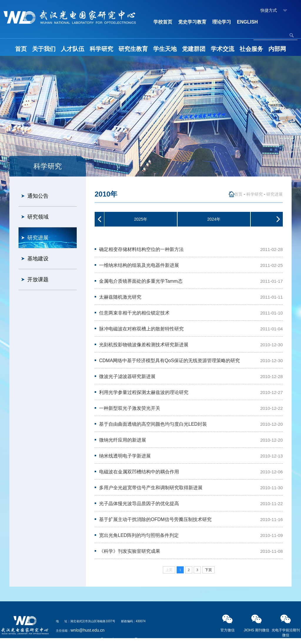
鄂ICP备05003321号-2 (121, 640)
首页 (21, 49)
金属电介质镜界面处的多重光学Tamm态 (141, 281)
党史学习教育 (192, 22)
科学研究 (101, 49)
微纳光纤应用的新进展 (123, 440)
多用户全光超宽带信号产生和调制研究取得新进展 (151, 488)
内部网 (277, 49)
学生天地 (165, 49)
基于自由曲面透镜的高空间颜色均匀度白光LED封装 (153, 424)
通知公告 (38, 196)
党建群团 (194, 49)
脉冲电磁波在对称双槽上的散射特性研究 (141, 329)
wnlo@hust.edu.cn (87, 630)
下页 (208, 570)
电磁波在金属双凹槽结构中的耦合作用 (139, 472)
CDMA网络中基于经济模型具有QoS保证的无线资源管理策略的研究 (169, 361)
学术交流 (223, 49)
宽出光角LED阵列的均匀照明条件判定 (139, 535)
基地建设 (38, 259)
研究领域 (38, 217)
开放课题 (38, 279)
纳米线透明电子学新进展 (125, 456)
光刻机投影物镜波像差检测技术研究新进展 (144, 345)
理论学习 (222, 22)
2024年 (214, 219)
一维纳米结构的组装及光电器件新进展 (139, 265)
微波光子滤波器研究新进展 (127, 376)
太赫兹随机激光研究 (120, 297)
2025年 (141, 219)
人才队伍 (73, 49)
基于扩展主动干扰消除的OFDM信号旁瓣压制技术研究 (155, 519)
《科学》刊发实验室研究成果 (130, 551)
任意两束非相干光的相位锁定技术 (134, 313)
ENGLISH (247, 22)
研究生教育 (133, 49)
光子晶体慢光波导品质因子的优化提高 (139, 504)
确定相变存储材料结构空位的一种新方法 (141, 249)
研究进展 (38, 238)
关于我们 (44, 49)
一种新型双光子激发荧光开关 (130, 408)
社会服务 (251, 49)
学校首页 (163, 22)
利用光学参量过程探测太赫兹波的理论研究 (144, 392)
